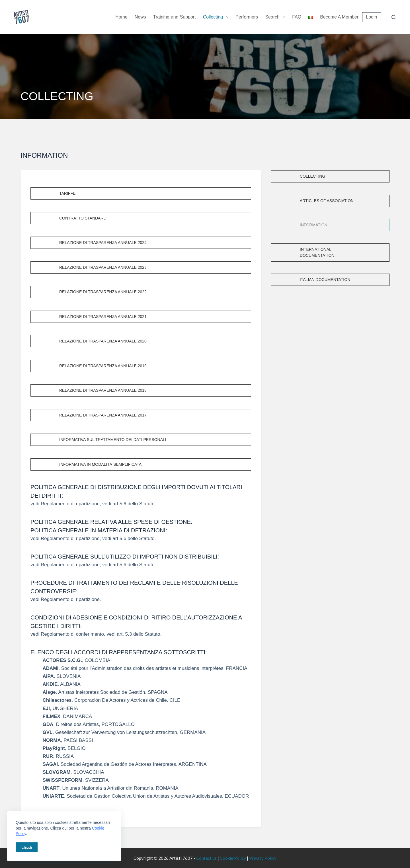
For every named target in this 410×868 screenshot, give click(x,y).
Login (371, 17)
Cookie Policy (233, 858)
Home (121, 17)
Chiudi (27, 847)
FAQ (297, 17)
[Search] (394, 17)
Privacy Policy (263, 858)
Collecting (217, 17)
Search (276, 17)
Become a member (339, 17)
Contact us (206, 858)
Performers (247, 17)
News (140, 17)
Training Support (175, 17)
